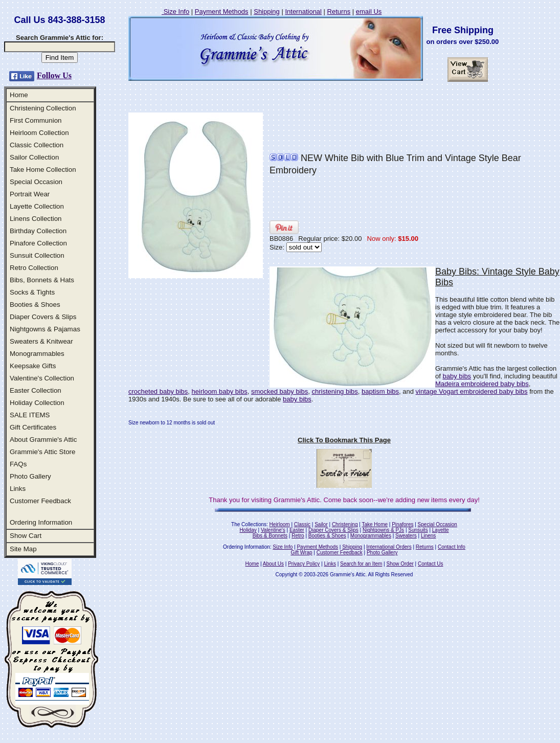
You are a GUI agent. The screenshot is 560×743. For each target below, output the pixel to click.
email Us (369, 12)
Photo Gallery (30, 476)
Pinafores (402, 524)
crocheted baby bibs (158, 391)
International (303, 12)
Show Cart (26, 536)
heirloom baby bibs (220, 391)
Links (18, 489)
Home (19, 95)
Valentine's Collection (42, 378)
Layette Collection (37, 206)
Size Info (175, 12)
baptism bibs (380, 391)
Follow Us (54, 75)
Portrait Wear (30, 194)
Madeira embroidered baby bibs (482, 384)
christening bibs (334, 391)
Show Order (400, 564)
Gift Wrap (302, 553)
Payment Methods (222, 12)
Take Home (375, 524)
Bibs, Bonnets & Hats (42, 280)
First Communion (36, 120)
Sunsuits (418, 530)
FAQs (18, 464)
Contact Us (430, 564)
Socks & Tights (32, 292)
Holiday (248, 530)
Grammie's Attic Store (42, 452)
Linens (428, 536)
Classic (302, 524)
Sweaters (406, 536)
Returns (339, 12)
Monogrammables (37, 354)
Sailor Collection (34, 157)
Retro (298, 536)
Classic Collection (37, 145)
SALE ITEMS (30, 415)
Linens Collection (36, 219)
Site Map (23, 549)
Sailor (321, 524)
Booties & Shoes (35, 305)
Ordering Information (41, 522)
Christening (345, 524)
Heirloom (280, 524)
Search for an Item (361, 564)
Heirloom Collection (39, 133)
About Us (273, 564)
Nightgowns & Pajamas (45, 329)
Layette (441, 530)
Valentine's (273, 530)
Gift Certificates (33, 427)
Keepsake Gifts (33, 366)
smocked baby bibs (279, 391)
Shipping (267, 12)
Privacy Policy (304, 564)
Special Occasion (36, 182)
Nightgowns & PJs (383, 530)
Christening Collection (43, 108)
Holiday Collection (37, 403)
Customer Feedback (40, 501)
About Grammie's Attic (43, 440)
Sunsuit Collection (37, 255)
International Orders (389, 547)
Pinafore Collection (38, 243)
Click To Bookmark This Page (344, 440)
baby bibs (457, 376)
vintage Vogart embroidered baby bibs (472, 391)
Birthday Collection (38, 231)
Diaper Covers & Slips (43, 317)
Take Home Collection (43, 170)
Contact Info (452, 547)
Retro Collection (34, 268)
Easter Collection (36, 390)
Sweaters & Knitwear (41, 341)
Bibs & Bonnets (270, 536)
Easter (297, 530)
